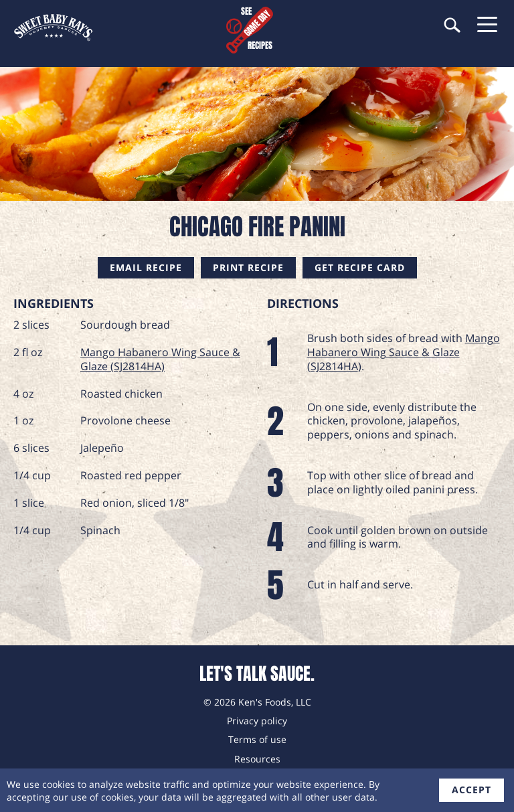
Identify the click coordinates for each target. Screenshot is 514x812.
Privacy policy (257, 721)
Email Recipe (146, 267)
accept (472, 790)
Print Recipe (248, 267)
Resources (257, 759)
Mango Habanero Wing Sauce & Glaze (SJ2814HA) (160, 359)
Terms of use (257, 739)
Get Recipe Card (360, 267)
